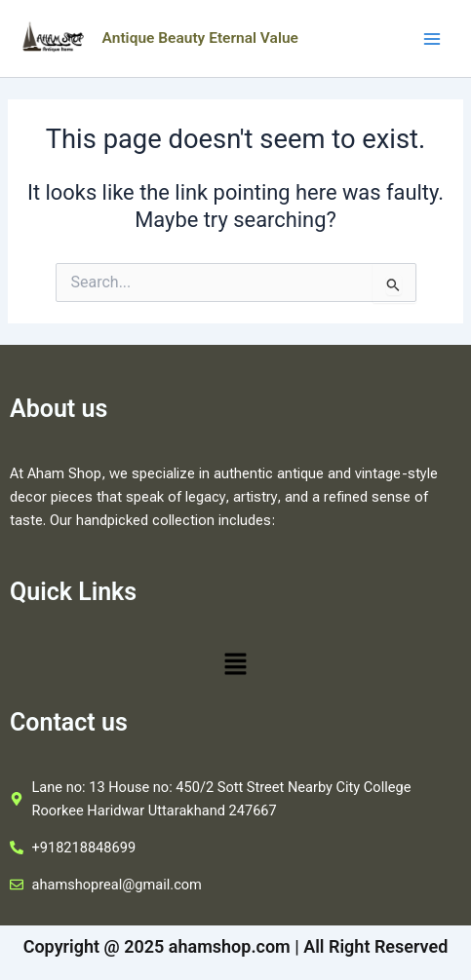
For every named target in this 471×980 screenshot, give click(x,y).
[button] (235, 666)
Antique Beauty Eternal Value (200, 38)
